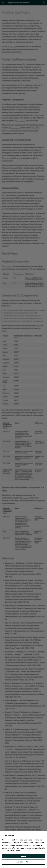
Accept (23, 856)
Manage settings (23, 862)
